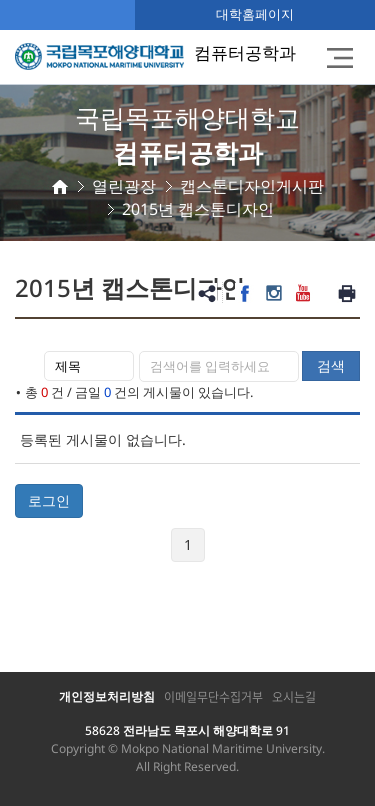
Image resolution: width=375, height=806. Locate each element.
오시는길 (294, 697)
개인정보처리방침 (107, 696)
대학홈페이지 (255, 14)
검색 (331, 365)
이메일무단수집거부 (213, 697)
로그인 (49, 500)
